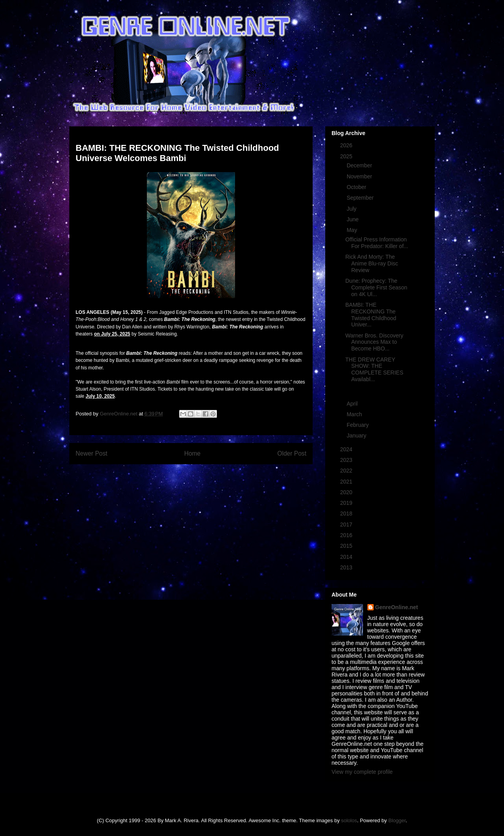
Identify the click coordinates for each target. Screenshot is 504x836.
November (360, 176)
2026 (347, 145)
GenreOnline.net (397, 607)
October (357, 187)
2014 (347, 557)
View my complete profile (362, 772)
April (353, 404)
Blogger (397, 820)
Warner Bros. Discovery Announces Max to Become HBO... (374, 342)
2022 (347, 471)
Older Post (292, 453)
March (355, 414)
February (358, 425)
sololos (349, 820)
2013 (347, 567)
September (361, 198)
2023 (347, 460)
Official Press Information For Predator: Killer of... (377, 243)
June (353, 219)
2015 (347, 546)
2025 (347, 156)
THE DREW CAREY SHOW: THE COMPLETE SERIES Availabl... (374, 369)
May (352, 230)
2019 (347, 503)
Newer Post (92, 453)
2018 (347, 513)
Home (193, 453)
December (360, 165)
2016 (347, 535)
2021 (347, 482)
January (357, 436)
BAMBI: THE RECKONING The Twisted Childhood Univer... (371, 315)
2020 (347, 492)
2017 (347, 525)
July (352, 209)
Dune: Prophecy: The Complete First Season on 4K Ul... (376, 287)
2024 (347, 449)
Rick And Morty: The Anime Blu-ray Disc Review (372, 263)
